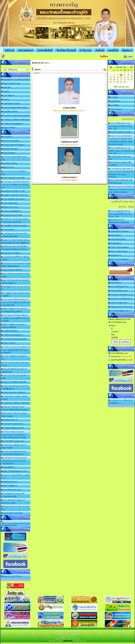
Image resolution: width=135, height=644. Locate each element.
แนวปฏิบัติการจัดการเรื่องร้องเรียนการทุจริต (15, 295)
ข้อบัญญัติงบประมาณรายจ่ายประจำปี (16, 288)
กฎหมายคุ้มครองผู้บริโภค (12, 270)
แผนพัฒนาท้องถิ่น (9, 163)
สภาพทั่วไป (7, 137)
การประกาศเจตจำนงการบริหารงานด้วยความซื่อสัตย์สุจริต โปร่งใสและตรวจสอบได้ (16, 350)
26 (111, 82)
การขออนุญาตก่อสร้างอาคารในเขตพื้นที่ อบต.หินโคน (14, 235)
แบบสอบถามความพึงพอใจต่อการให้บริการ (121, 402)
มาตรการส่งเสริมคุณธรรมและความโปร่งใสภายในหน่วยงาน (14, 453)
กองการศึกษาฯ (8, 95)
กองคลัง (5, 91)
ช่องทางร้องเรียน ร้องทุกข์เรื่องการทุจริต (15, 377)
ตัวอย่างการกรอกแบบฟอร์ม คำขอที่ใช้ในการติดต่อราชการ (16, 265)
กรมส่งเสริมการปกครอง (119, 231)
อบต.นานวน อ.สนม (15, 70)
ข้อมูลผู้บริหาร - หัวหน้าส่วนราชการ (16, 79)
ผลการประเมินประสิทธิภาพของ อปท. (14, 158)
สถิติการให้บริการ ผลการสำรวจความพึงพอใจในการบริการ (14, 310)
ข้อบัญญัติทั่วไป (8, 467)
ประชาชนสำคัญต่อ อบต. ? (119, 311)
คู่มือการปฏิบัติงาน (9, 486)
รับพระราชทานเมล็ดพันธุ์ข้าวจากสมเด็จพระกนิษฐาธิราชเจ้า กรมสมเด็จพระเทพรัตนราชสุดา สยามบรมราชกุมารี (121, 140)
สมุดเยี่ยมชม (114, 101)
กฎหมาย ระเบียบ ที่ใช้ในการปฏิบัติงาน (15, 477)
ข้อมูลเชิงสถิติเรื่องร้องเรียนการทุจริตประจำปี (14, 371)
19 (111, 80)
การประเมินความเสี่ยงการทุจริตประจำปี (14, 398)
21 (118, 80)
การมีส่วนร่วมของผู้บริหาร (12, 124)
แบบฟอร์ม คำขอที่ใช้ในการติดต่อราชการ (15, 258)
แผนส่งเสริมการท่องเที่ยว (12, 513)
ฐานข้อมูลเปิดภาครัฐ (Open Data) (120, 158)
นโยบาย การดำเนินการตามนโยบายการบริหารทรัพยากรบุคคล (14, 408)
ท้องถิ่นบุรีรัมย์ (115, 243)
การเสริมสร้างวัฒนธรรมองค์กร (14, 339)
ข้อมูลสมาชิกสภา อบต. (11, 83)
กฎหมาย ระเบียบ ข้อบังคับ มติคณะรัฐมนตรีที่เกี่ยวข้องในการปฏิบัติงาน (15, 241)
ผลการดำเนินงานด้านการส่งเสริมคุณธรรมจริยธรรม (15, 282)
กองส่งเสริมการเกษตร (11, 104)
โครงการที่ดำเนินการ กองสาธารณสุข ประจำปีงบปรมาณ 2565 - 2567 (120, 126)
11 (132, 75)
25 (132, 80)
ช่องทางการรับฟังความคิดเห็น (14, 382)
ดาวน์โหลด (114, 105)
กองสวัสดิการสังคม (10, 112)
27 (114, 82)
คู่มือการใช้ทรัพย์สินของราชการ (14, 471)
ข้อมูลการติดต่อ (8, 128)
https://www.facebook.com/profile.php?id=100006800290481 (16, 523)
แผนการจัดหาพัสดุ (9, 203)
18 (132, 77)
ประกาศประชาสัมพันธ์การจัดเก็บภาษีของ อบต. (121, 182)
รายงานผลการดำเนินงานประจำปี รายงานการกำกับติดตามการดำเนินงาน (15, 185)
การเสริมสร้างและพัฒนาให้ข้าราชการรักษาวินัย (13, 495)
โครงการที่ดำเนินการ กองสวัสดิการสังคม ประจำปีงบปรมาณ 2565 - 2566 (121, 151)
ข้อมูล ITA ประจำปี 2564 (11, 576)
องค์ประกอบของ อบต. (118, 303)
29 (121, 82)
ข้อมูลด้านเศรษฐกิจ (10, 149)
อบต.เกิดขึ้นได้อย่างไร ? (119, 287)
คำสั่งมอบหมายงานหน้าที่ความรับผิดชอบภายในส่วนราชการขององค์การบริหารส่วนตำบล (121, 189)
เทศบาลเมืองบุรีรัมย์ (117, 239)
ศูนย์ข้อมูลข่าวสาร (9, 482)
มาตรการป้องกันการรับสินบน (13, 392)
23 (125, 80)
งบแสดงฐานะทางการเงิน (12, 215)
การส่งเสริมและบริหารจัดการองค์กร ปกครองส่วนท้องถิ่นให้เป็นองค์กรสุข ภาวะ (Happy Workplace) (121, 173)
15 (121, 77)
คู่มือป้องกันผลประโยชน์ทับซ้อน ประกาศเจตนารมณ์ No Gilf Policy (14, 248)
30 (125, 82)
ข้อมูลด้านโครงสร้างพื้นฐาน (13, 145)
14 (118, 77)
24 (128, 80)
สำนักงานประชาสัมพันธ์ (119, 247)
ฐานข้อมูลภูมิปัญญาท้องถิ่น (12, 428)
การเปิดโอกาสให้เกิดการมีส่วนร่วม (15, 120)
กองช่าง (5, 99)
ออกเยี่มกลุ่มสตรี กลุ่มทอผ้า (120, 132)
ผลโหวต (125, 342)
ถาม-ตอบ (113, 97)
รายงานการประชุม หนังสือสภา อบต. (14, 173)
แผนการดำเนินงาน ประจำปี (13, 178)
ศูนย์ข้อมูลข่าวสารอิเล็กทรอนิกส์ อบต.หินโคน (119, 221)
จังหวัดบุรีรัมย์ (115, 235)
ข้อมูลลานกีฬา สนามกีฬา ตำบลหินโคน (15, 508)
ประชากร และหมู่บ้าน (10, 141)
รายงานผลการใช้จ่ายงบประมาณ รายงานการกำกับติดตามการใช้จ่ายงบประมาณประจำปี (16, 302)
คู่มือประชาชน (8, 167)
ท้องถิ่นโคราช (115, 255)
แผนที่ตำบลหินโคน (10, 331)
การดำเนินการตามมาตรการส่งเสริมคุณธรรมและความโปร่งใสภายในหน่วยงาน (14, 461)
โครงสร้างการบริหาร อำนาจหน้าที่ (15, 116)
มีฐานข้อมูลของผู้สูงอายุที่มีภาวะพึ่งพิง (120, 164)
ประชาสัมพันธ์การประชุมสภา (13, 199)
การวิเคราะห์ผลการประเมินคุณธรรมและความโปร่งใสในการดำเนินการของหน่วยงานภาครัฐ (14, 435)
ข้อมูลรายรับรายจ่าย (10, 207)
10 (128, 75)
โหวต (116, 342)
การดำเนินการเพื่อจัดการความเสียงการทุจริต (14, 446)
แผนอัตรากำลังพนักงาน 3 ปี (13, 191)
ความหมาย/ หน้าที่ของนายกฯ (121, 295)
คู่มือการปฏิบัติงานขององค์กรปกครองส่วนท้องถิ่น (13, 326)
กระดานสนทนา (115, 109)
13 (114, 77)
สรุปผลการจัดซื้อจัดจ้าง (11, 211)
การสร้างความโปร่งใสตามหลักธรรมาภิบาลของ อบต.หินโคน (15, 221)
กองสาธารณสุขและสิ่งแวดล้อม (14, 108)
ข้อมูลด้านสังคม (8, 153)
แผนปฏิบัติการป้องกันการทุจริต (14, 226)
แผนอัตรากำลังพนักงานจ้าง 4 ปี (14, 195)
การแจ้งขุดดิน (8, 230)
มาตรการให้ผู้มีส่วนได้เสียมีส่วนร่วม (14, 358)
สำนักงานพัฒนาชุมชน (118, 251)
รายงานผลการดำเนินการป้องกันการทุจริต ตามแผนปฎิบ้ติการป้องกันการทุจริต (15, 318)
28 (118, 82)
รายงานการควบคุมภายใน (12, 424)
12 (111, 77)
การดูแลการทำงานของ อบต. (120, 307)
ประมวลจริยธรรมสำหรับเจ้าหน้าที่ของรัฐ (15, 275)
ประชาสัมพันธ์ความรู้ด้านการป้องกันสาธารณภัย (13, 502)
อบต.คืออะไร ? (115, 283)
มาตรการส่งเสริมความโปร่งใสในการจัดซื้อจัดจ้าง (15, 387)
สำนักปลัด (6, 87)
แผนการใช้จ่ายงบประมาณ (12, 441)
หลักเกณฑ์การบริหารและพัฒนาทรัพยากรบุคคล (14, 415)
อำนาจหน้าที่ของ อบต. (118, 291)
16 (125, 77)
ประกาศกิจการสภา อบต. (11, 490)
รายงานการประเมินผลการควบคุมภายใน (15, 364)
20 (114, 80)
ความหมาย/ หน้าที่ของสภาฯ (120, 299)
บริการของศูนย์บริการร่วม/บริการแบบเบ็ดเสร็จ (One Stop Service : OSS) (120, 214)
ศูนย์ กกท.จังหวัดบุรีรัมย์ (119, 259)
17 (128, 77)
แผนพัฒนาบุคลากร (10, 420)
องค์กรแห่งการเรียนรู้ (10, 253)
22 (121, 80)
